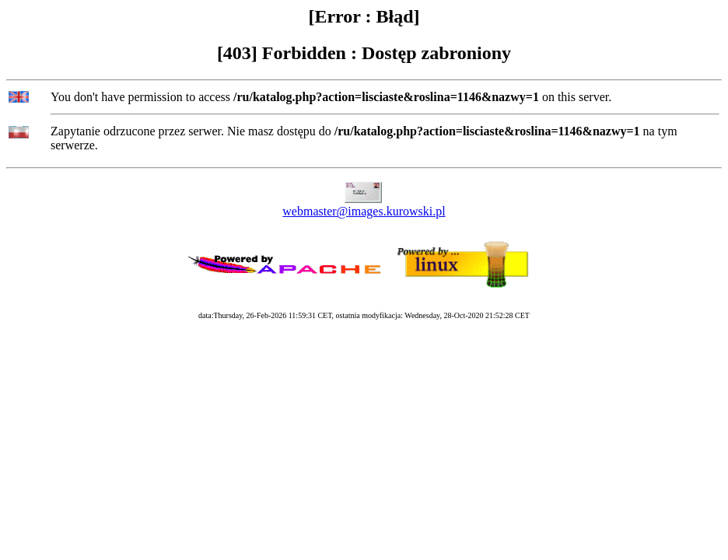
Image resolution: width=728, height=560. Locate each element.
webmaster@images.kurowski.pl (364, 211)
